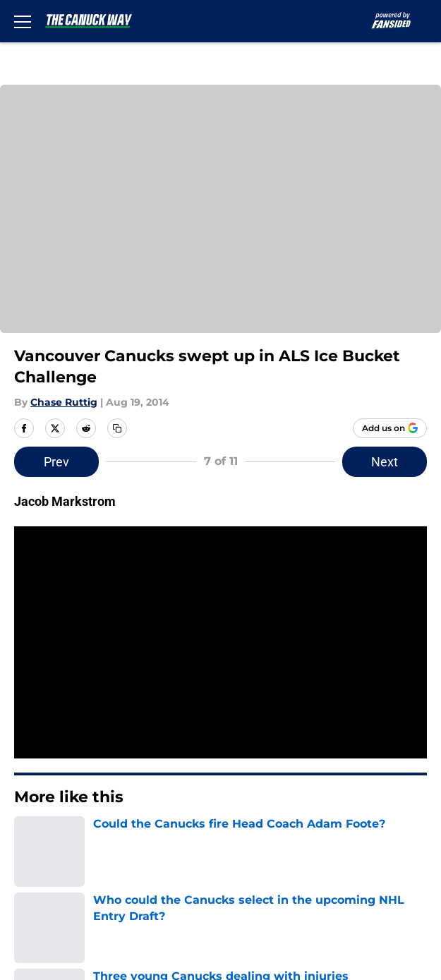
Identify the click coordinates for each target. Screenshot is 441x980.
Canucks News (180, 623)
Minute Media (82, 915)
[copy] (117, 428)
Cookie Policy (49, 826)
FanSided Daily (53, 774)
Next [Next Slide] (294, 462)
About (28, 721)
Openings (278, 721)
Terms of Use (289, 800)
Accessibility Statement (78, 852)
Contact (34, 748)
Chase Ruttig (64, 402)
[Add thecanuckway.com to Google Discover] (390, 428)
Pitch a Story (287, 774)
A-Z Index (279, 852)
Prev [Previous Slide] (147, 462)
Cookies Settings (59, 878)
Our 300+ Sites (293, 748)
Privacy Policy (50, 800)
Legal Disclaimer (298, 826)
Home (119, 623)
